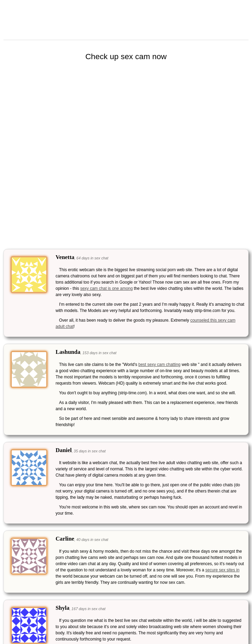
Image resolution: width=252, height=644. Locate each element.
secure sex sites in (222, 570)
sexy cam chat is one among (106, 288)
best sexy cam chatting (159, 365)
